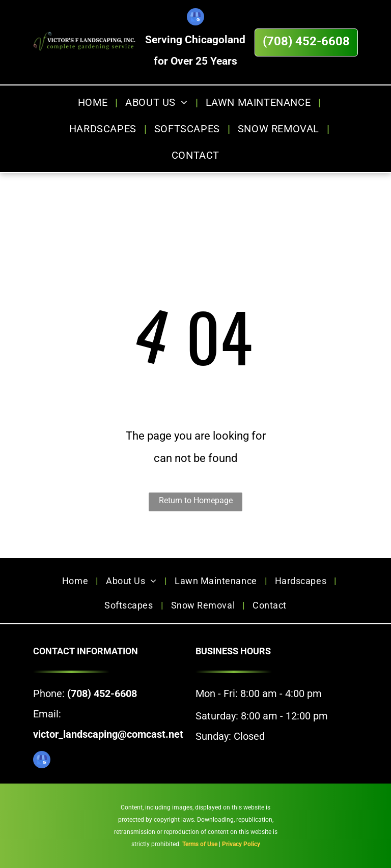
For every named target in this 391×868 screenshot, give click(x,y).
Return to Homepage (196, 500)
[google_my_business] (195, 18)
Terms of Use (200, 844)
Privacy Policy (241, 844)
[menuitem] (94, 102)
